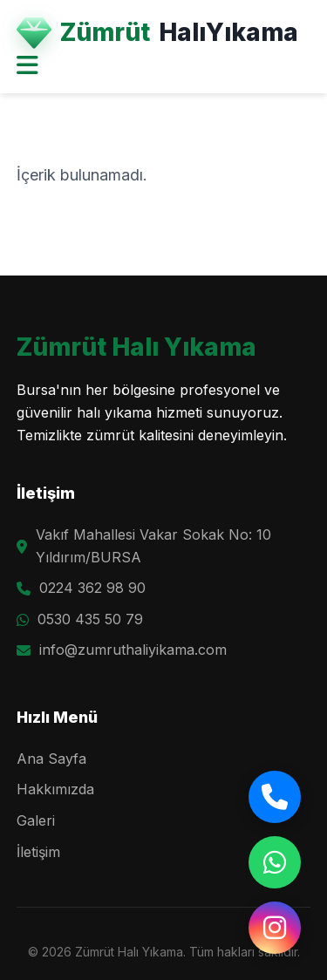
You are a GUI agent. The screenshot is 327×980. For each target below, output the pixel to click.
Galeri (36, 820)
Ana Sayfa (51, 759)
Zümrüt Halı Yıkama (136, 347)
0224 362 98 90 (92, 588)
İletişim (38, 852)
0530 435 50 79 (90, 619)
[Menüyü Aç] (27, 66)
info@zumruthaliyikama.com (133, 650)
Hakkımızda (55, 789)
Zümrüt (157, 33)
